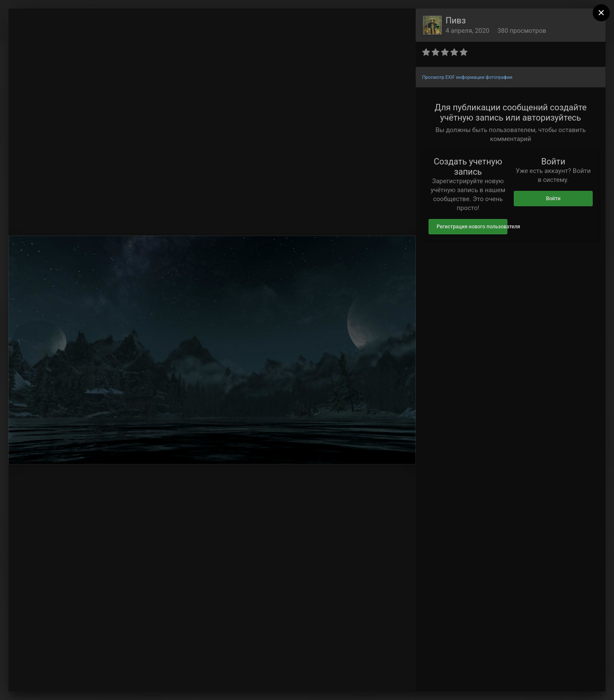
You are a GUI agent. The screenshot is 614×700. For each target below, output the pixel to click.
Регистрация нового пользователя (472, 227)
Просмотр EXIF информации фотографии (467, 77)
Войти (553, 199)
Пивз (456, 20)
